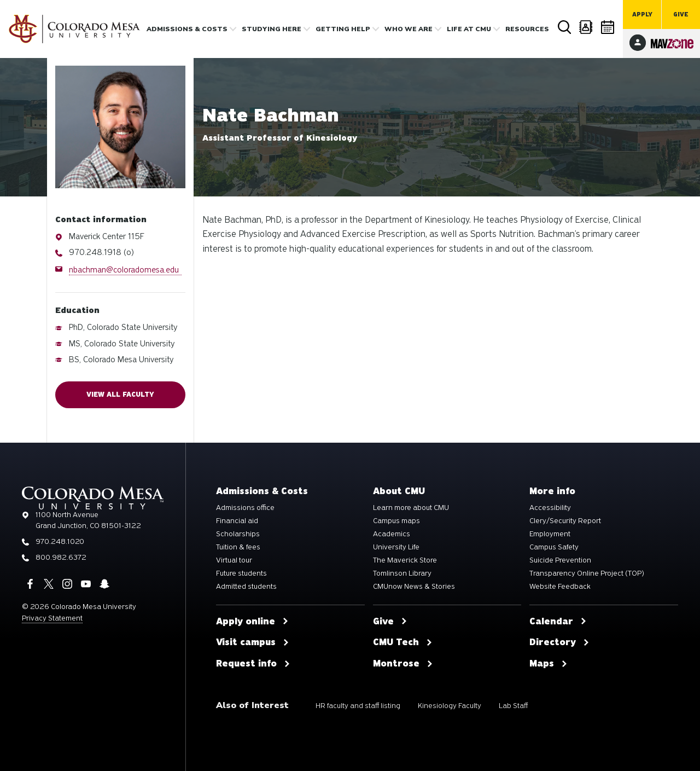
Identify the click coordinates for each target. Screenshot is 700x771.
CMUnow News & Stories (414, 587)
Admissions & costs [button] (187, 29)
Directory (586, 27)
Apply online (252, 622)
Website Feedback (560, 587)
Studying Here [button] (272, 29)
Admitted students (246, 587)
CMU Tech (403, 642)
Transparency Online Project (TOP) (587, 573)
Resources (527, 29)
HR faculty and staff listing (358, 706)
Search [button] (564, 27)
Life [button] (469, 29)
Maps (549, 664)
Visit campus (253, 642)
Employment (550, 534)
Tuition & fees (238, 547)
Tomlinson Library (402, 573)
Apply (642, 15)
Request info (253, 664)
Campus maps (396, 521)
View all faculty (120, 395)
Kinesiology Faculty (450, 706)
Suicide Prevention (560, 560)
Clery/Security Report (565, 521)
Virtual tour (234, 560)
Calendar (608, 27)
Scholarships (238, 534)
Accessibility (550, 508)
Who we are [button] (409, 29)
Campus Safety (554, 547)
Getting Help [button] (343, 29)
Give (681, 15)
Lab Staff (513, 706)
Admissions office (245, 508)
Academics (392, 534)
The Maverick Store (405, 560)
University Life (396, 547)
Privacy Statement (52, 618)
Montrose (403, 664)
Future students (241, 573)
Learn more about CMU (411, 508)
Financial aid (237, 521)
